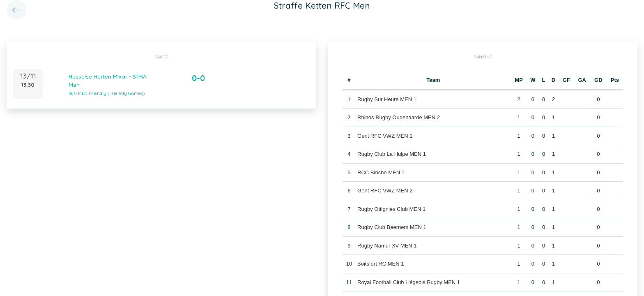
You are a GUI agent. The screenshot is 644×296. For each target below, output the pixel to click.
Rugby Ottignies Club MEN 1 (391, 209)
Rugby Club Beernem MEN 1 (392, 227)
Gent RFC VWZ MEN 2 (385, 191)
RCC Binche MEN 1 (381, 172)
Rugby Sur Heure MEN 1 (387, 99)
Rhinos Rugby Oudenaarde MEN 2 (399, 117)
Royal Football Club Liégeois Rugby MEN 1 (409, 282)
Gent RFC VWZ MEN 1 (385, 136)
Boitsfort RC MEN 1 (381, 264)
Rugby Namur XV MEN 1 (387, 246)
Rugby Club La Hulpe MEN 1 (392, 154)
